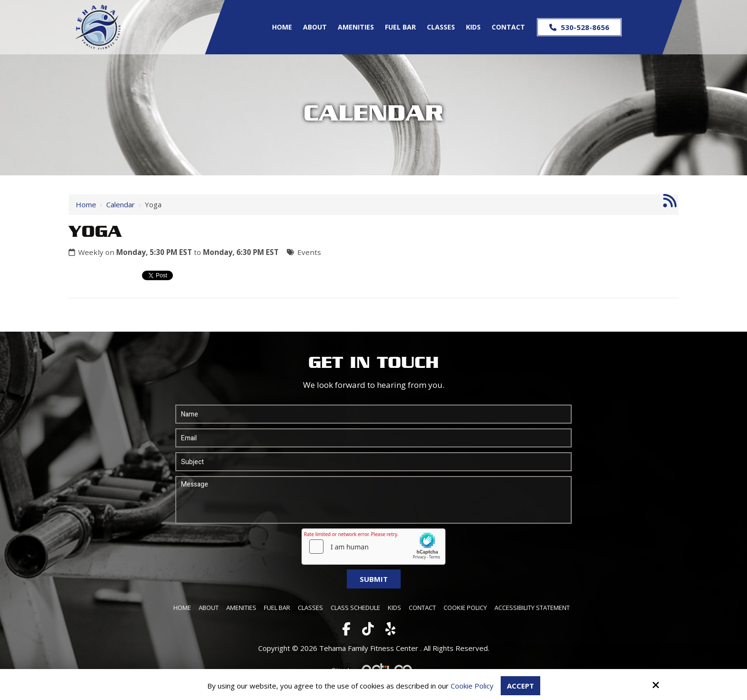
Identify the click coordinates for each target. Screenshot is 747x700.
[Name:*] (373, 414)
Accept (520, 686)
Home (86, 204)
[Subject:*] (373, 462)
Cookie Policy (472, 686)
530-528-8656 (579, 27)
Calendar (121, 204)
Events (309, 252)
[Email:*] (373, 438)
